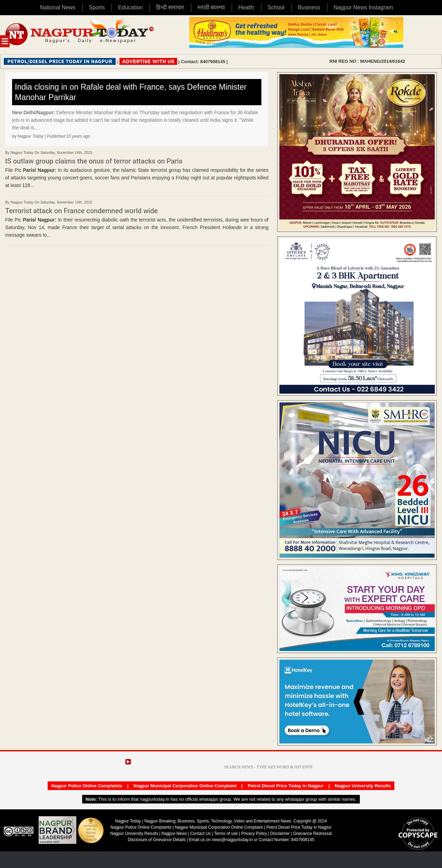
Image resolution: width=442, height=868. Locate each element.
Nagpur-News (174, 834)
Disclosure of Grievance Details (157, 840)
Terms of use (226, 834)
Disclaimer (281, 834)
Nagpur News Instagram (363, 7)
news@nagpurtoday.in (232, 840)
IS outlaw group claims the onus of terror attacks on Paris (94, 161)
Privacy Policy (254, 834)
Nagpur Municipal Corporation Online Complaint (185, 786)
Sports (97, 7)
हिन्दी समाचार (170, 7)
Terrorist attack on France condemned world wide (81, 211)
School (276, 7)
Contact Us (200, 834)
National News (57, 7)
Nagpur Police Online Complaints (87, 786)
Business (309, 7)
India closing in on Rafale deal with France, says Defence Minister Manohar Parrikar (131, 92)
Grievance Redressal (313, 834)
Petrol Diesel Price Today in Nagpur (285, 786)
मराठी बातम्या (211, 7)
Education (130, 7)
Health (246, 7)
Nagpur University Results (363, 786)
